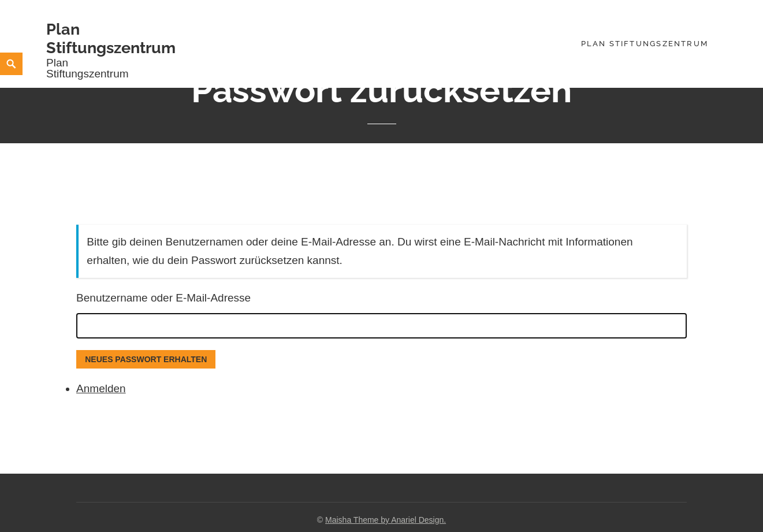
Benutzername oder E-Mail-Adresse (163, 298)
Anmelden (101, 388)
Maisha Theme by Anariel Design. (386, 520)
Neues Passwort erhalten (146, 359)
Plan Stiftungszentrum (111, 38)
